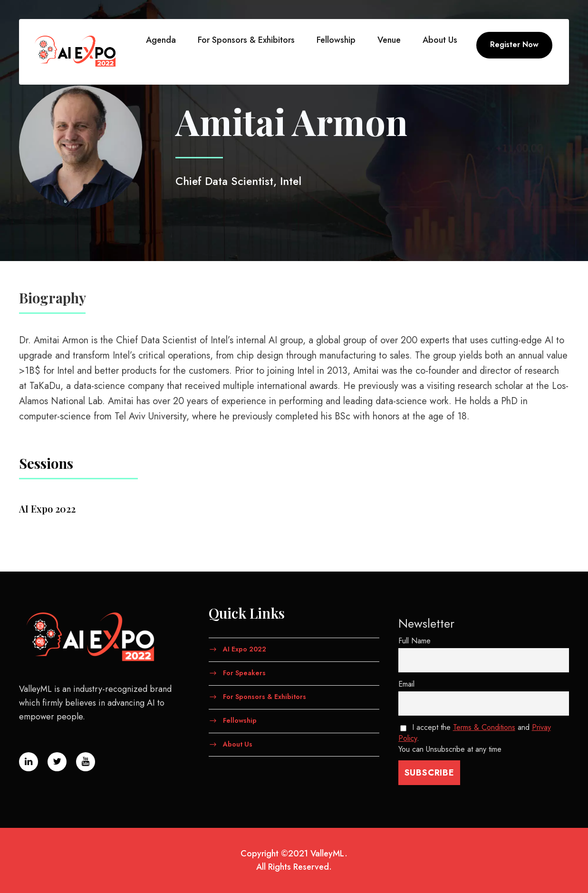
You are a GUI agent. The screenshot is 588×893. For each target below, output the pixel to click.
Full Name (414, 641)
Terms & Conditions (484, 727)
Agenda (161, 40)
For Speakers (244, 673)
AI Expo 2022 (245, 649)
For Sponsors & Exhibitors (246, 40)
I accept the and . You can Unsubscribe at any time (475, 738)
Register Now (514, 44)
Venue (389, 40)
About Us (440, 40)
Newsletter (426, 623)
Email (406, 684)
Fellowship (336, 40)
